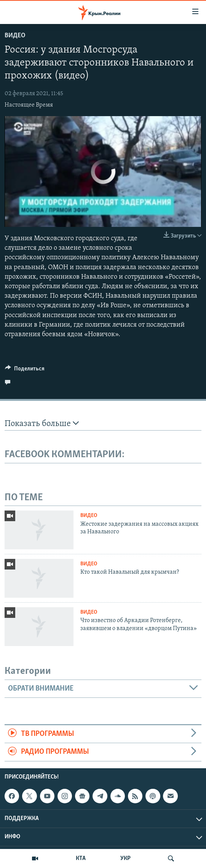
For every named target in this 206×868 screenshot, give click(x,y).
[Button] (25, 370)
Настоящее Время (29, 105)
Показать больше (42, 424)
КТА (81, 858)
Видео (15, 36)
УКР (125, 858)
